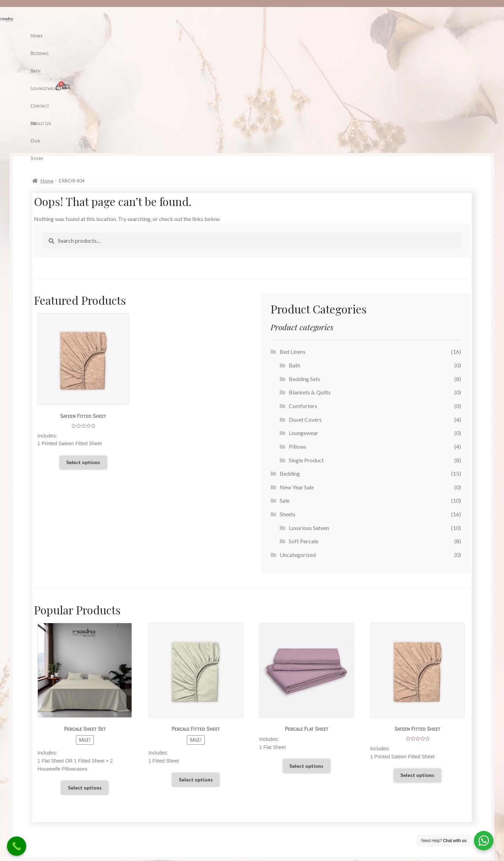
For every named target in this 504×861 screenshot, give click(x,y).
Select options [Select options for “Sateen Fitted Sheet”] (83, 357)
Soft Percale (303, 436)
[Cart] (425, 35)
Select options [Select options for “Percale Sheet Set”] (85, 683)
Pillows (297, 341)
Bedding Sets (304, 274)
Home (156, 36)
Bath (200, 36)
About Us (290, 36)
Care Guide (61, 778)
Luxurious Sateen (309, 423)
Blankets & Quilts (310, 287)
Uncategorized (298, 450)
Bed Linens (293, 246)
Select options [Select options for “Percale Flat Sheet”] (306, 661)
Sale (285, 395)
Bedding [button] (178, 36)
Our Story (319, 36)
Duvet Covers (305, 314)
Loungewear (226, 36)
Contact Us (260, 36)
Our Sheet (60, 788)
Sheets (288, 409)
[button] (412, 35)
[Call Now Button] (17, 846)
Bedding (290, 368)
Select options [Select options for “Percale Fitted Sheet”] (196, 674)
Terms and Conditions (73, 807)
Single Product (306, 355)
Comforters (303, 301)
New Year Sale (297, 382)
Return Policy (64, 797)
